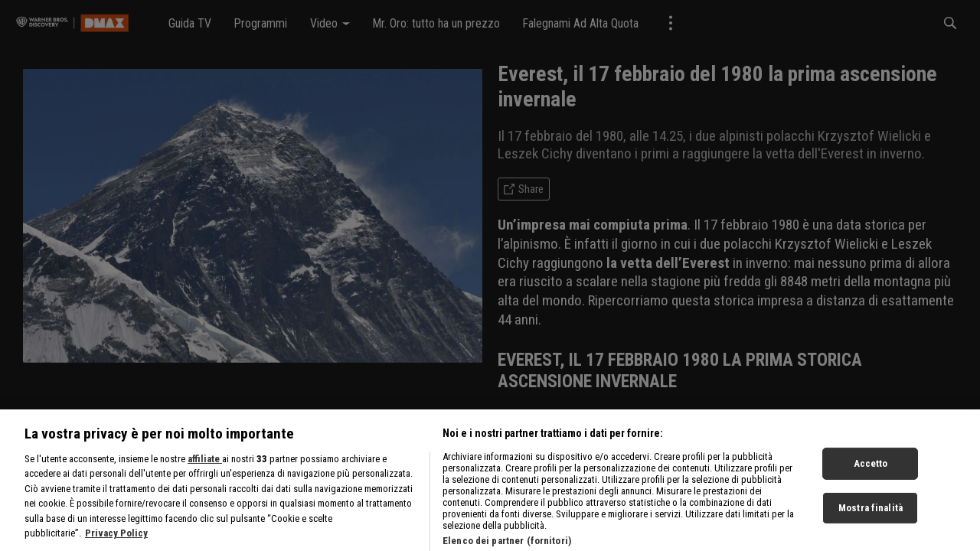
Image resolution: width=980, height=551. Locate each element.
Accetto (871, 518)
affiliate (205, 513)
